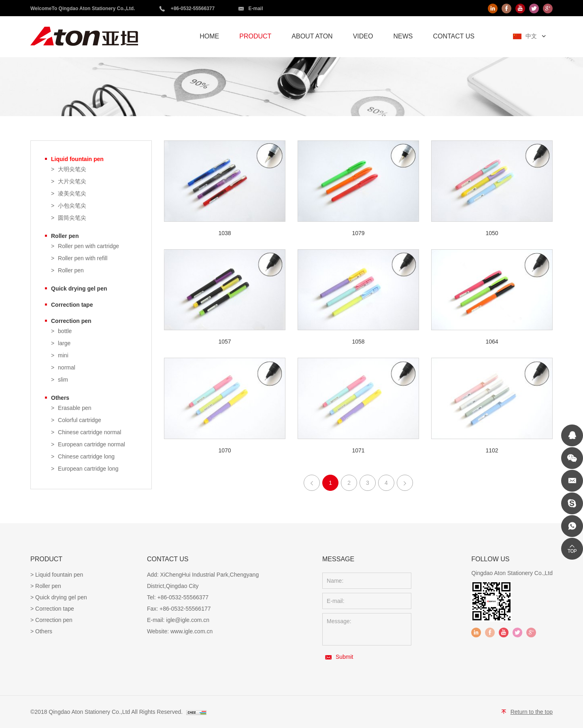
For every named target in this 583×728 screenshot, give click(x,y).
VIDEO (363, 36)
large (64, 343)
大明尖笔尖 (72, 169)
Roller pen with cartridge (88, 246)
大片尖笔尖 (72, 181)
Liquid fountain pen (77, 159)
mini (63, 356)
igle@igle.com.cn (188, 620)
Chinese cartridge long (86, 457)
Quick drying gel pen (79, 289)
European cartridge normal (91, 445)
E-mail (255, 8)
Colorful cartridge (80, 420)
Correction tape (72, 305)
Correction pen (71, 321)
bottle (65, 331)
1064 (492, 342)
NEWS (403, 36)
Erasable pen (75, 408)
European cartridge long (88, 469)
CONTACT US (454, 36)
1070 (224, 450)
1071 (358, 450)
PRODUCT (255, 36)
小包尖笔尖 (72, 206)
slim (63, 380)
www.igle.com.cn (191, 631)
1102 (492, 450)
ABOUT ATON (312, 36)
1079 (358, 233)
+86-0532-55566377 (193, 8)
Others (60, 398)
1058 (358, 342)
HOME (209, 36)
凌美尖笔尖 (72, 194)
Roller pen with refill (83, 258)
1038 (224, 233)
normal (67, 368)
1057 (224, 342)
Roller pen (65, 236)
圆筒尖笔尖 (72, 218)
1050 (492, 233)
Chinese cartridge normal (89, 432)
